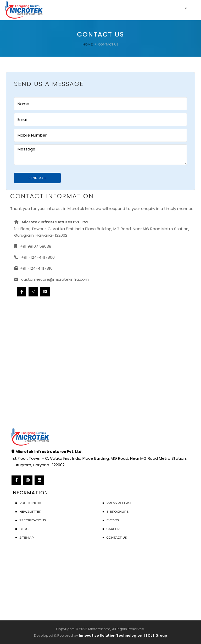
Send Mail (37, 178)
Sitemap (27, 537)
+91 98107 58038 (33, 246)
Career (113, 529)
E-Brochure (118, 512)
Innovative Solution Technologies (110, 635)
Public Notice (32, 503)
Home (88, 44)
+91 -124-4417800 (34, 257)
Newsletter (30, 512)
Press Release (119, 503)
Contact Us (117, 537)
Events (113, 520)
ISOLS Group (156, 635)
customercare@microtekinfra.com (51, 279)
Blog (24, 529)
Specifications (33, 520)
